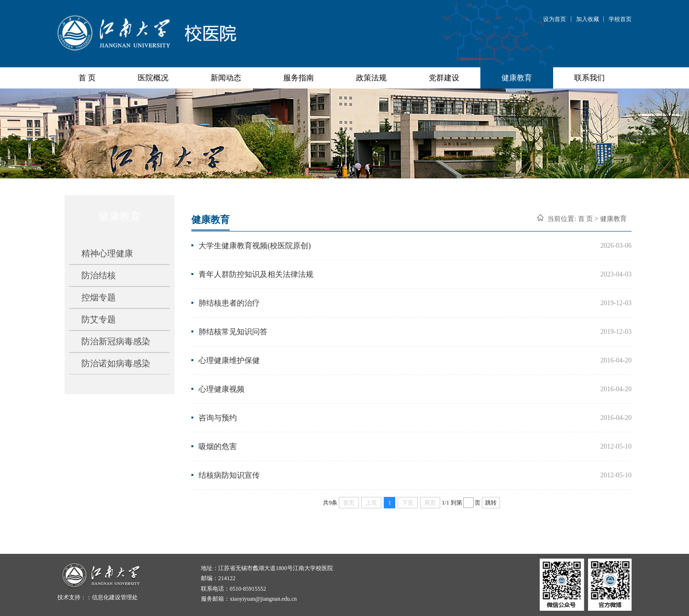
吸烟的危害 (218, 446)
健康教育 (517, 78)
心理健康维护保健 (229, 360)
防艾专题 (99, 319)
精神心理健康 (107, 253)
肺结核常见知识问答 (233, 332)
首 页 (87, 78)
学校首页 (620, 19)
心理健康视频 (222, 389)
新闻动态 (226, 78)
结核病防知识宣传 (229, 475)
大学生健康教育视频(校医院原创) (255, 246)
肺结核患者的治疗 (229, 303)
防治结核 (99, 275)
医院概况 (153, 78)
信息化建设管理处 (115, 597)
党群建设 (444, 78)
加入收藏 (588, 19)
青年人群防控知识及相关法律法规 (256, 274)
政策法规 (371, 78)
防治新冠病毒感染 (116, 341)
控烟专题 (99, 297)
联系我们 (589, 78)
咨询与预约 (218, 418)
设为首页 (555, 19)
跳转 (491, 503)
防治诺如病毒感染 (116, 363)
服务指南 (299, 78)
